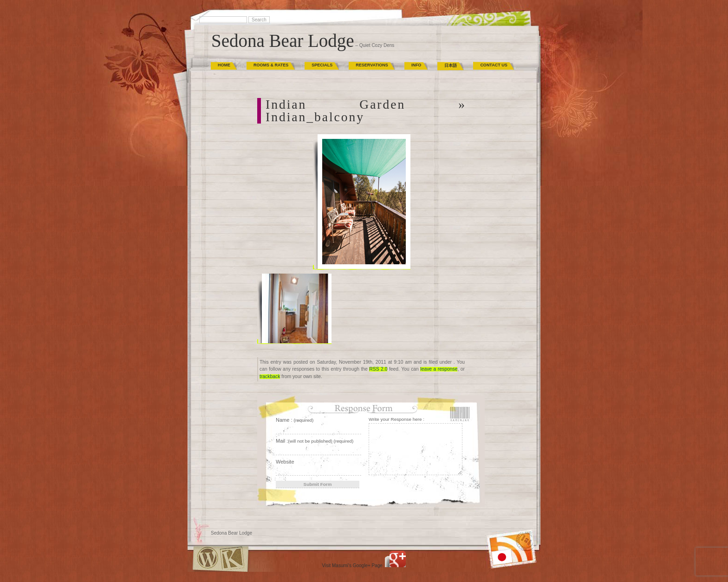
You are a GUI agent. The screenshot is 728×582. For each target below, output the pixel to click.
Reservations (372, 65)
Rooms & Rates (271, 65)
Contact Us (494, 65)
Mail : (315, 441)
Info (416, 65)
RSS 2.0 (378, 369)
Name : (295, 420)
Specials (322, 65)
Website (285, 462)
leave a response (439, 369)
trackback (270, 376)
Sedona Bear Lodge (283, 41)
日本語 (451, 65)
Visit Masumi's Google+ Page (352, 566)
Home (224, 65)
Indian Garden (335, 104)
